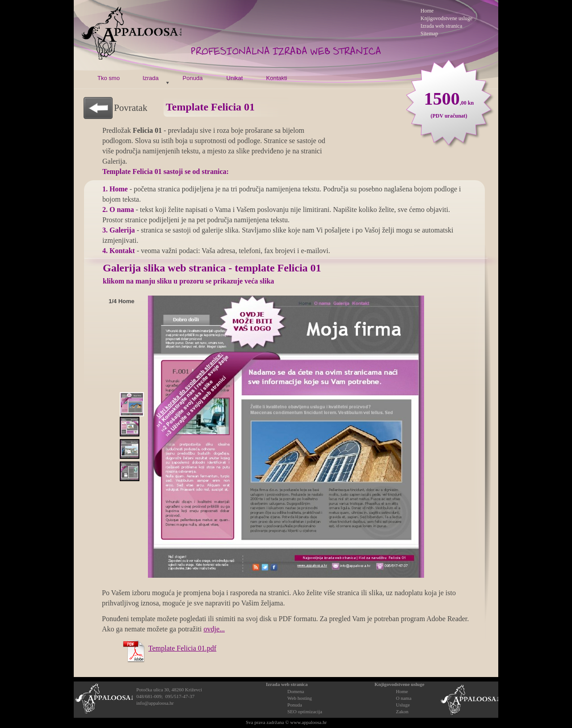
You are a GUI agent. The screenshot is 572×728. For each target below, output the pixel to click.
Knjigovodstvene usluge (400, 684)
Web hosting (300, 698)
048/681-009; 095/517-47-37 (165, 696)
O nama (404, 698)
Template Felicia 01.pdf (182, 648)
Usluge (403, 705)
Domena (296, 691)
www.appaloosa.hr (308, 722)
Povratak (131, 108)
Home (402, 691)
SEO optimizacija (305, 711)
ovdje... (214, 629)
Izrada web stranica (441, 26)
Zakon (402, 711)
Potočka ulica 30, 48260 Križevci (169, 690)
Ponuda (295, 705)
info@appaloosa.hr (155, 703)
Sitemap (429, 34)
